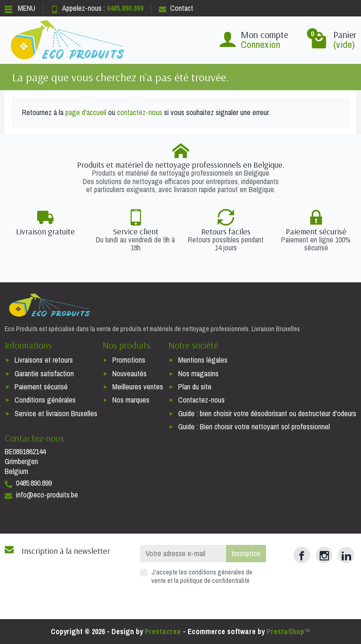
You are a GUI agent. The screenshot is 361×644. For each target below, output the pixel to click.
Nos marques (131, 400)
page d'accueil (86, 112)
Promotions (129, 360)
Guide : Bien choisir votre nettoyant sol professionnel (254, 427)
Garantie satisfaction (44, 373)
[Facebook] (302, 555)
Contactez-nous (201, 400)
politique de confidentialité (215, 580)
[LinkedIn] (346, 555)
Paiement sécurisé (41, 387)
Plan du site (195, 387)
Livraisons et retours (44, 360)
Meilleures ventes (138, 387)
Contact (176, 8)
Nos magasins (198, 373)
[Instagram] (324, 555)
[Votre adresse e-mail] (183, 554)
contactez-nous (140, 112)
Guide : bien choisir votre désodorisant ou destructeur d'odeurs (267, 413)
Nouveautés (129, 373)
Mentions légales (203, 360)
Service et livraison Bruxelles (56, 413)
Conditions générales (45, 400)
